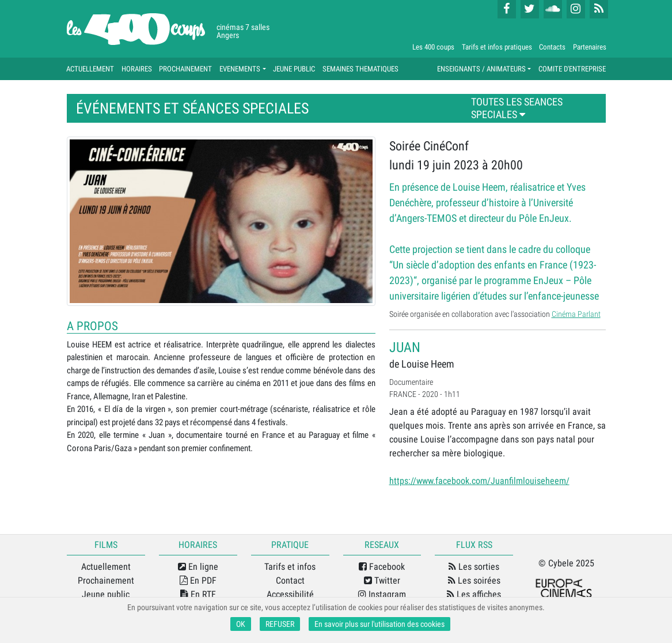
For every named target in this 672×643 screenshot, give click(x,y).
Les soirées (474, 580)
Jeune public (106, 594)
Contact (290, 580)
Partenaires (590, 47)
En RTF (198, 594)
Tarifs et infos (290, 567)
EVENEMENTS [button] (240, 69)
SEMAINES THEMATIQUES (360, 69)
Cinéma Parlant (576, 314)
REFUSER (280, 624)
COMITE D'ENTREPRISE (572, 69)
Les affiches (474, 594)
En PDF (198, 580)
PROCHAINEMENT (185, 69)
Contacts (552, 47)
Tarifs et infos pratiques (497, 47)
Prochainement (106, 580)
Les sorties (474, 567)
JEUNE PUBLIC (294, 69)
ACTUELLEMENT (90, 69)
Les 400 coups (433, 47)
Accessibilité (290, 594)
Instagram (382, 594)
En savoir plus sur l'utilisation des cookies (379, 624)
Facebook (382, 567)
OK (241, 624)
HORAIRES (137, 69)
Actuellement (106, 567)
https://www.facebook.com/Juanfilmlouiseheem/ (479, 481)
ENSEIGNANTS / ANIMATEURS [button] (481, 69)
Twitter (382, 580)
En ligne (198, 567)
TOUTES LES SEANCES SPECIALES (517, 108)
